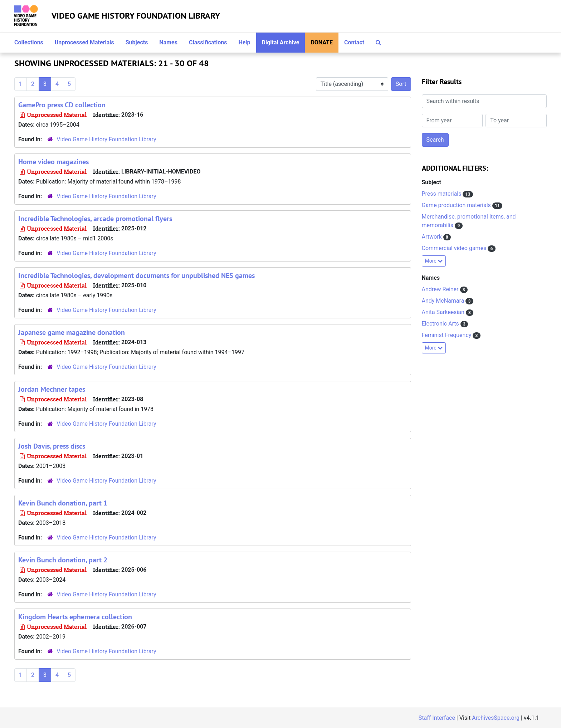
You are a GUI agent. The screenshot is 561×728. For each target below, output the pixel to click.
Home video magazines (53, 162)
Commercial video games (455, 248)
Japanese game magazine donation (72, 332)
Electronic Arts (441, 324)
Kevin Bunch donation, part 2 (63, 560)
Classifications (208, 42)
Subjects (137, 42)
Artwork (433, 237)
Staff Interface (437, 718)
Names (168, 42)
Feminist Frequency (447, 335)
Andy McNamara (444, 301)
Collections (29, 42)
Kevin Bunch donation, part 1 (63, 503)
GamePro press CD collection (62, 105)
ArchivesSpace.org (496, 718)
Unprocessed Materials (84, 42)
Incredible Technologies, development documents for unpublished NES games (136, 275)
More (434, 261)
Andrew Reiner (441, 289)
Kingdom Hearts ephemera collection (75, 617)
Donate (322, 42)
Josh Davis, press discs (52, 446)
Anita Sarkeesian (444, 312)
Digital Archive (281, 42)
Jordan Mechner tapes (52, 389)
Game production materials (457, 205)
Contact (354, 42)
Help (244, 42)
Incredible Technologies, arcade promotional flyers (95, 219)
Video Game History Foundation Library (136, 16)
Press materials (442, 194)
